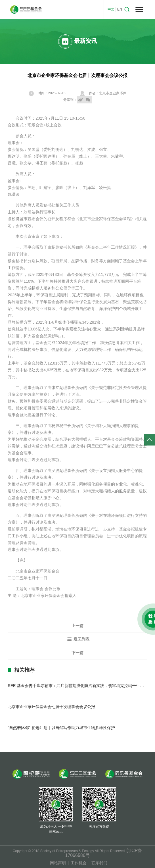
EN (120, 9)
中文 (111, 9)
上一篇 (77, 626)
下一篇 (77, 653)
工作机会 (79, 863)
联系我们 (99, 863)
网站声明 (58, 863)
